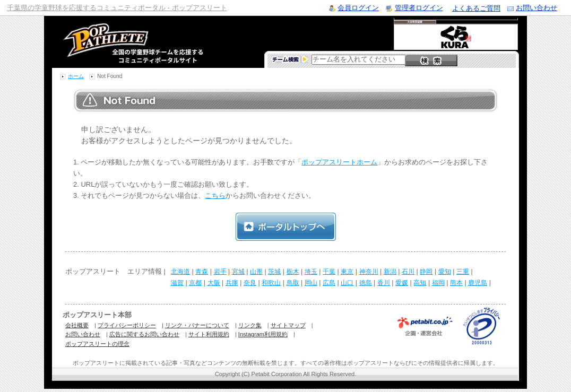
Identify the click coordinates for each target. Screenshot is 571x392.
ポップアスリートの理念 (97, 344)
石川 (408, 272)
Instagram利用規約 (263, 334)
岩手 (220, 272)
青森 (202, 272)
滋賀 (177, 283)
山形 (256, 272)
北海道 (180, 272)
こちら (215, 195)
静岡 (426, 272)
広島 (329, 283)
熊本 (456, 283)
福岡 (438, 283)
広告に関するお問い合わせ (144, 334)
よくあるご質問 (476, 8)
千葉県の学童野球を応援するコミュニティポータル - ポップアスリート (117, 8)
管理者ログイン (419, 8)
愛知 (445, 272)
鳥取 (293, 283)
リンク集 (250, 325)
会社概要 (77, 325)
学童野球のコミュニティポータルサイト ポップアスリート (120, 42)
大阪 (214, 283)
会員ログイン (358, 8)
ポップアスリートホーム (339, 162)
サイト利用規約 (209, 334)
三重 (463, 272)
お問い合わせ (537, 8)
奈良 (250, 283)
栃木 (293, 272)
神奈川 (369, 272)
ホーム (76, 76)
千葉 (329, 272)
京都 (195, 283)
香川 (384, 283)
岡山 (311, 283)
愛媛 (402, 283)
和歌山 (271, 283)
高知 (420, 283)
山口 (347, 283)
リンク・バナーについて (197, 325)
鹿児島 (478, 283)
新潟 (390, 272)
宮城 (238, 272)
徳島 (366, 283)
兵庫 (232, 283)
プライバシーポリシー (127, 325)
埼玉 (311, 272)
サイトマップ (288, 325)
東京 (347, 272)
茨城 (274, 272)
